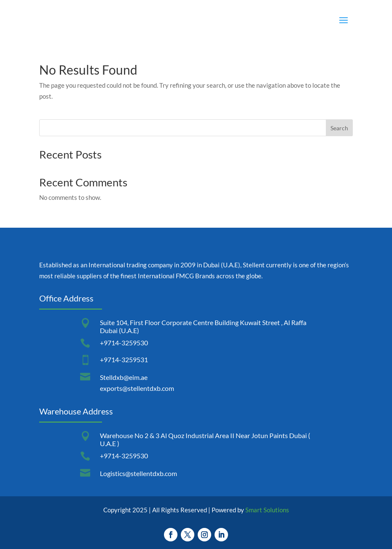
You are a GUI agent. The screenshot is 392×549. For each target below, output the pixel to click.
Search (339, 128)
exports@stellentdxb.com (137, 388)
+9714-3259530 (124, 343)
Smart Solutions (267, 510)
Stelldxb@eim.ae (124, 377)
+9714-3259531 (124, 359)
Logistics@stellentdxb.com (138, 473)
